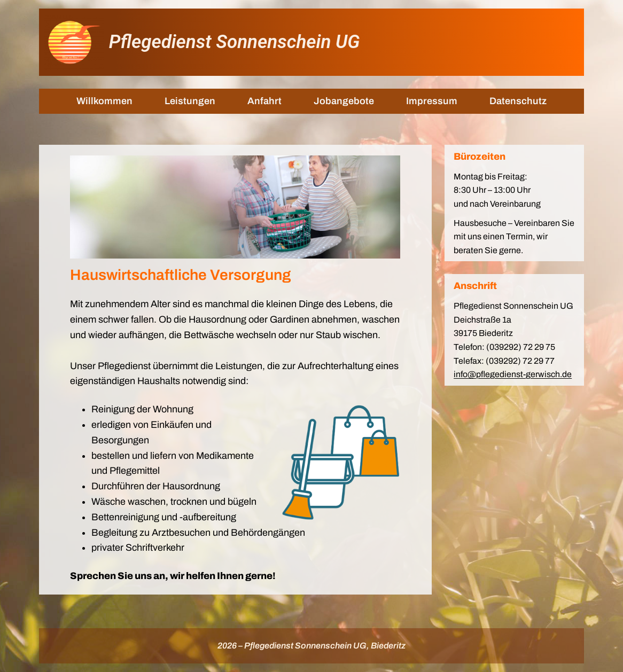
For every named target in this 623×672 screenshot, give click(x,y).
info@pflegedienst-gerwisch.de (513, 374)
